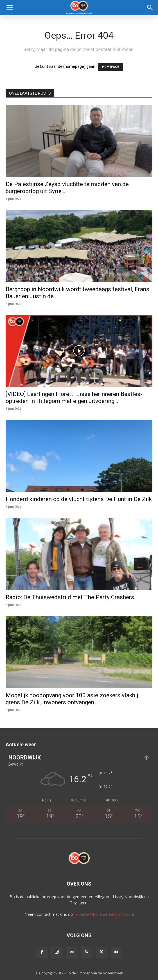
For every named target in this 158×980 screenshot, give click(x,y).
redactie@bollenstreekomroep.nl (104, 914)
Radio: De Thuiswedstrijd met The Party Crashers (70, 597)
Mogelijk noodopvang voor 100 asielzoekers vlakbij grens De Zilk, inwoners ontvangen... (72, 699)
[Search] (150, 8)
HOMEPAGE (110, 67)
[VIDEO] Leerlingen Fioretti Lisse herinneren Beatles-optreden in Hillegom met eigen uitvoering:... (74, 398)
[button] (10, 8)
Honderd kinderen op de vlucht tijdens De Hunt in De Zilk (79, 499)
